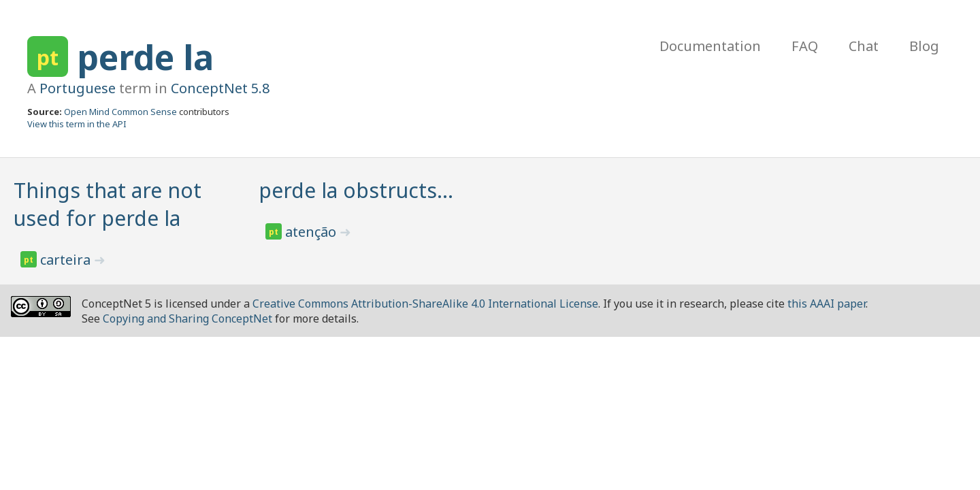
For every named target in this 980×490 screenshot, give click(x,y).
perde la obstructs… (356, 190)
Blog (924, 46)
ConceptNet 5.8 (220, 88)
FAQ (805, 46)
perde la (145, 57)
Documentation (710, 46)
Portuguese (78, 88)
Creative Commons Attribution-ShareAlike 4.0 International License (425, 304)
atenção (312, 232)
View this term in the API (77, 124)
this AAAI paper (827, 304)
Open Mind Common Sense (120, 112)
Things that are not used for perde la (108, 204)
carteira (67, 260)
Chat (864, 46)
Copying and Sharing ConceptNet (187, 318)
